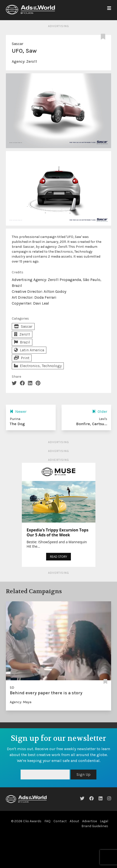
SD (12, 688)
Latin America (29, 350)
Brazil (22, 342)
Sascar (18, 44)
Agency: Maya (21, 702)
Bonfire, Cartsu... (92, 424)
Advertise (90, 821)
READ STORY (58, 557)
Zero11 (32, 61)
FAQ (47, 821)
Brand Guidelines (95, 826)
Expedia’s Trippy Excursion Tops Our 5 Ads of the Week (58, 532)
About (74, 821)
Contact (60, 821)
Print (22, 358)
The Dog (17, 424)
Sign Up (84, 774)
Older (100, 411)
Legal (104, 821)
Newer (18, 411)
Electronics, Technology (38, 366)
